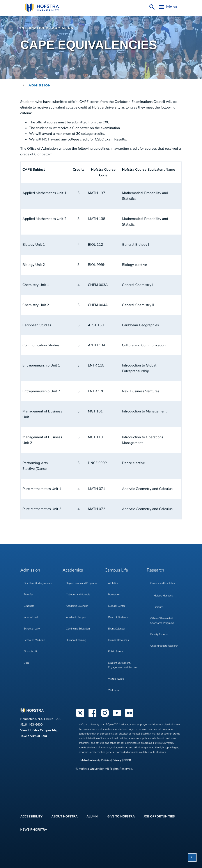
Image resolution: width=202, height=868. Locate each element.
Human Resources (119, 640)
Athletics (113, 583)
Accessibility (31, 816)
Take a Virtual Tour (34, 736)
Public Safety (116, 652)
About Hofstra (64, 816)
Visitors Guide (116, 679)
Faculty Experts (159, 635)
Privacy (117, 760)
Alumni (93, 816)
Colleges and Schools (78, 595)
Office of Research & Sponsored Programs (162, 621)
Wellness (114, 690)
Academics (73, 570)
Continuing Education (78, 629)
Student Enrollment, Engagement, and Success (123, 665)
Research (155, 570)
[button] (192, 857)
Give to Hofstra (121, 816)
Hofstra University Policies (95, 760)
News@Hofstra (34, 830)
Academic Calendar (77, 606)
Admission (40, 85)
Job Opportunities (159, 816)
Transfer (28, 595)
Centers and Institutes (162, 583)
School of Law (32, 629)
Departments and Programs (82, 583)
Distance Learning (76, 640)
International (31, 617)
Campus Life (116, 570)
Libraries (159, 607)
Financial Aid (31, 652)
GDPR (127, 760)
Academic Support (76, 617)
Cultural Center (117, 606)
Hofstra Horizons (163, 596)
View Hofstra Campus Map (39, 730)
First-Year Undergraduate (38, 583)
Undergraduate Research (164, 646)
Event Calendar (117, 629)
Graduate (29, 606)
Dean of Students (118, 617)
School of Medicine (34, 640)
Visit (26, 663)
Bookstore (114, 595)
